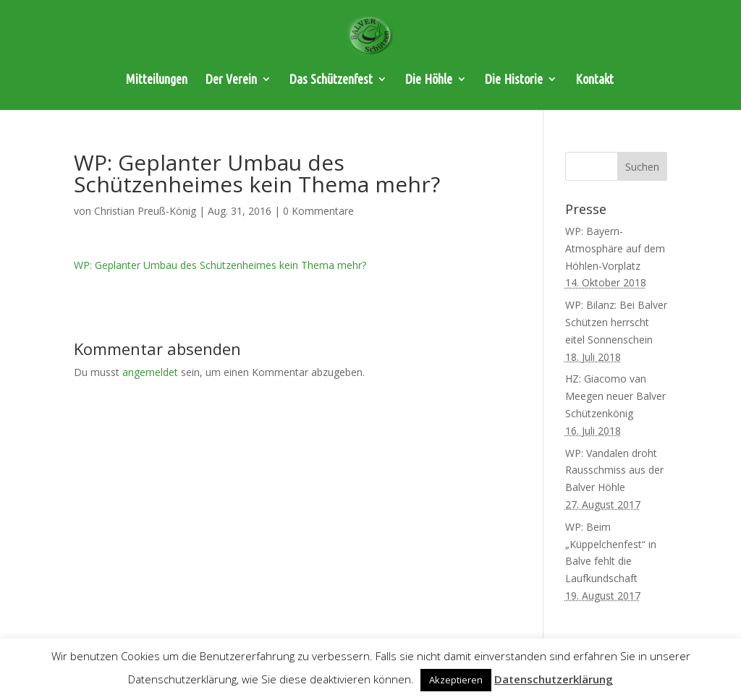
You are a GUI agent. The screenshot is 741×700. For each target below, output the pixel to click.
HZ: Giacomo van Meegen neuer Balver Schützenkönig (615, 396)
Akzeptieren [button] (456, 680)
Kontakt (594, 80)
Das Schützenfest (331, 80)
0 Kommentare (318, 211)
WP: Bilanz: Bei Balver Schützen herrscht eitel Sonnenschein (616, 322)
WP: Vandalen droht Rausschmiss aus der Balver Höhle (614, 470)
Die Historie (514, 80)
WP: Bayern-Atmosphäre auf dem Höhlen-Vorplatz (615, 248)
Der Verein (231, 80)
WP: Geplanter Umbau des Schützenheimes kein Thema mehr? (220, 265)
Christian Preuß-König (145, 211)
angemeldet (150, 372)
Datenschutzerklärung (554, 679)
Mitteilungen (157, 80)
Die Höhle (429, 80)
